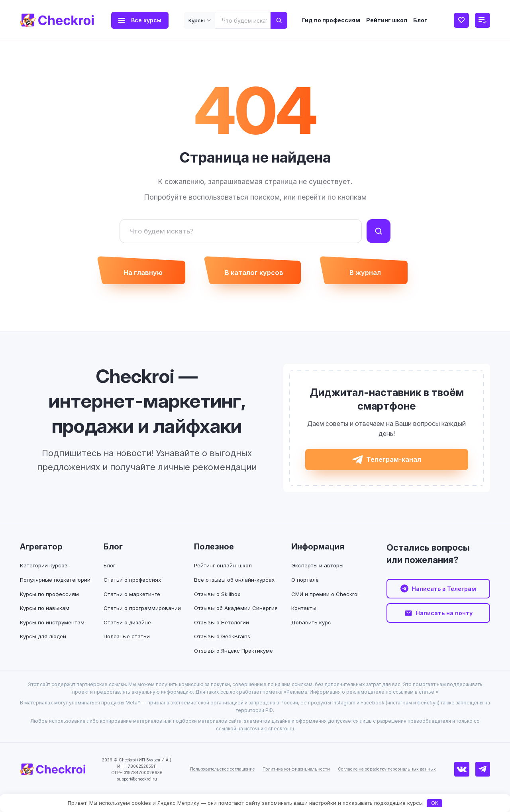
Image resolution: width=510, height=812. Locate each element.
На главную (135, 275)
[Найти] (379, 231)
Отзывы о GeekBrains (223, 652)
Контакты (301, 616)
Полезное (214, 555)
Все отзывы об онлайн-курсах (236, 588)
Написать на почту (444, 623)
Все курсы (146, 20)
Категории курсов (45, 574)
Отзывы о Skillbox (219, 602)
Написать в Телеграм (444, 597)
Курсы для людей (45, 644)
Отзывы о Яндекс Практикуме (236, 666)
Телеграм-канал (394, 466)
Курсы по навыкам (45, 616)
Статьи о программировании (145, 616)
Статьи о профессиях (134, 588)
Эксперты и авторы (315, 574)
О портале (303, 588)
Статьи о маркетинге (134, 602)
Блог (420, 20)
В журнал (373, 275)
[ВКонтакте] (466, 785)
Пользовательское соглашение (210, 785)
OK (435, 803)
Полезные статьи (129, 644)
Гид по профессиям (331, 20)
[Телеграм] (484, 785)
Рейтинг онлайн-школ (224, 574)
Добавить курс (309, 631)
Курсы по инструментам (54, 631)
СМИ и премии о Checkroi (323, 602)
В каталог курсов (254, 275)
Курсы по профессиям (51, 602)
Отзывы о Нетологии (223, 638)
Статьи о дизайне (129, 631)
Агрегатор (41, 555)
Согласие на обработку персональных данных (395, 785)
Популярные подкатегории (58, 588)
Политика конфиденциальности (293, 785)
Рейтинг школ (387, 20)
